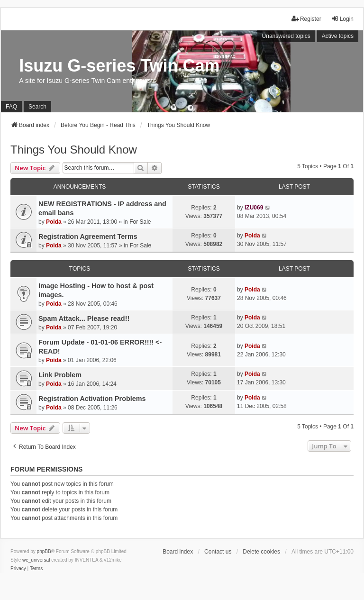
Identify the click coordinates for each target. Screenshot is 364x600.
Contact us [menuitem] (218, 552)
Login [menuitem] (342, 19)
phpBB (44, 551)
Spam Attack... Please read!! (84, 318)
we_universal (36, 560)
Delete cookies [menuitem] (261, 552)
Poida (54, 222)
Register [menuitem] (306, 19)
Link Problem (60, 375)
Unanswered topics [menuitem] (286, 36)
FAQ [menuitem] (11, 107)
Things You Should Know (74, 150)
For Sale (140, 222)
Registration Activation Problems (92, 399)
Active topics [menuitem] (338, 36)
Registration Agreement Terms (88, 236)
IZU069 (254, 208)
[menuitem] (18, 569)
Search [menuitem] (37, 107)
